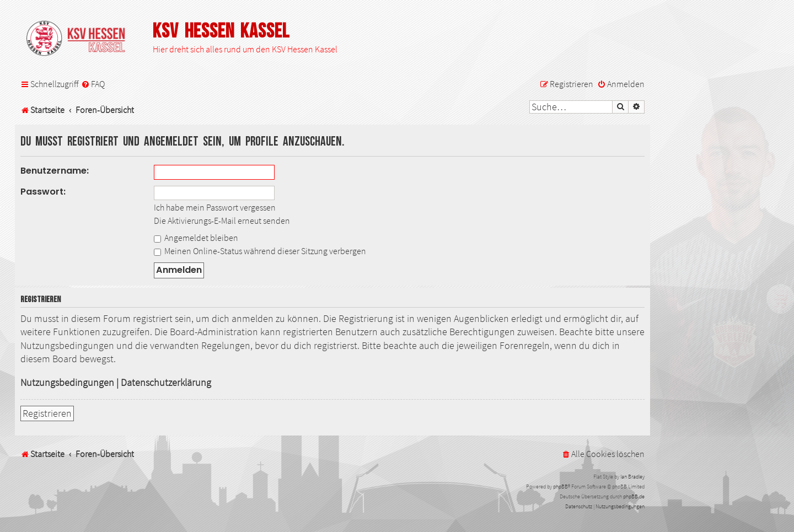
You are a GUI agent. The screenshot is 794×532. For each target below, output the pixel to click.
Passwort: (43, 192)
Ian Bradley (632, 477)
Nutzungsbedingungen (67, 383)
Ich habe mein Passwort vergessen (215, 207)
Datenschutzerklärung (166, 383)
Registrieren (47, 413)
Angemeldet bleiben (196, 238)
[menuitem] (93, 84)
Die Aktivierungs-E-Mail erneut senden (222, 221)
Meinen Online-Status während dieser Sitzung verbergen (260, 251)
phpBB (560, 487)
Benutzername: (55, 171)
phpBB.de (634, 496)
